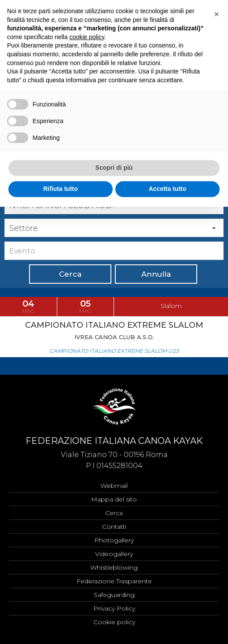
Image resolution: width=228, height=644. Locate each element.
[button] (217, 14)
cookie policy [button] (87, 37)
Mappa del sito (114, 499)
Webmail (114, 486)
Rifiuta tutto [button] (61, 189)
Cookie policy (114, 622)
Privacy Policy (114, 608)
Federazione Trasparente (114, 581)
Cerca (70, 274)
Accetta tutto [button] (168, 189)
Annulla (156, 274)
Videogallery (114, 554)
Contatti (114, 527)
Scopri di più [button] (114, 168)
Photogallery (114, 540)
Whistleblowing (114, 567)
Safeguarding (114, 595)
